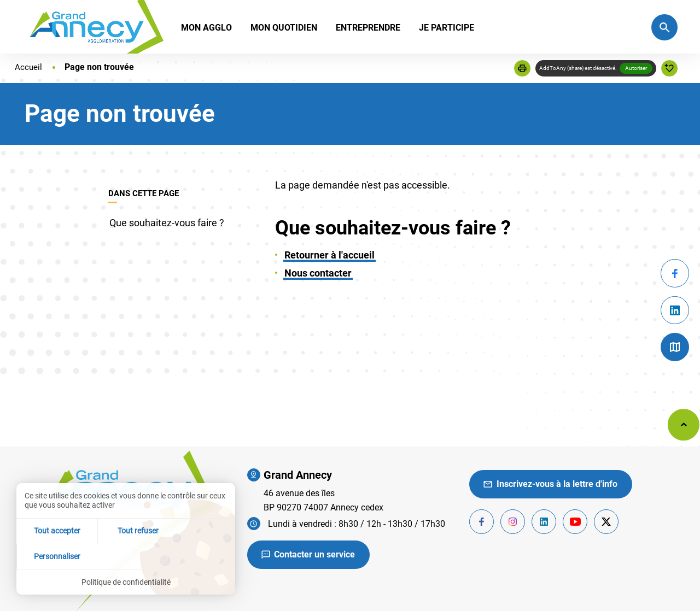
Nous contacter (318, 273)
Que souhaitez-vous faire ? (167, 223)
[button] (522, 68)
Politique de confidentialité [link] (126, 581)
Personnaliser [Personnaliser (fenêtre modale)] (199, 555)
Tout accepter (53, 555)
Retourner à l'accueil (329, 255)
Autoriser (636, 68)
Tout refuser (126, 555)
